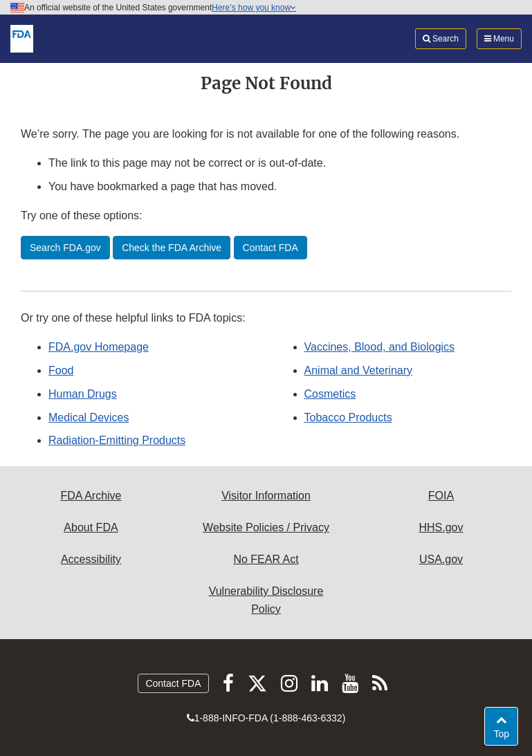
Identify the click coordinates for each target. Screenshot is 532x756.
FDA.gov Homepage (99, 347)
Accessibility (91, 559)
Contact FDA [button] (270, 248)
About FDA (91, 527)
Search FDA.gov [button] (65, 248)
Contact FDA (173, 683)
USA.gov (441, 559)
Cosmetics (330, 394)
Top (505, 733)
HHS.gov (441, 527)
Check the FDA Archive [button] (172, 248)
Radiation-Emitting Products (117, 440)
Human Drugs (83, 394)
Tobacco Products (348, 417)
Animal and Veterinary (359, 370)
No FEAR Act (266, 559)
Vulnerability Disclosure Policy (266, 600)
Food (61, 370)
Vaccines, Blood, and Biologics (380, 347)
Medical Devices (89, 417)
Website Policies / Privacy (266, 527)
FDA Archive (91, 496)
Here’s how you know (254, 8)
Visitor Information (266, 496)
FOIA (441, 496)
